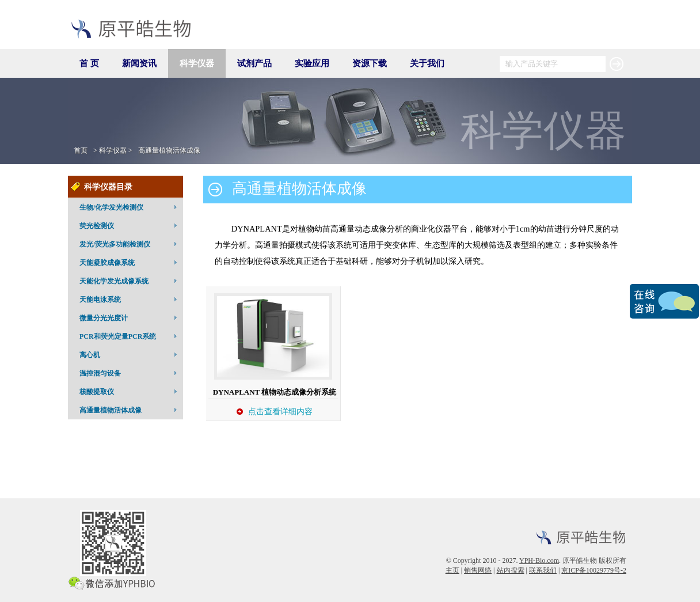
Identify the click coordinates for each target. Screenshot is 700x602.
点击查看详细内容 (280, 411)
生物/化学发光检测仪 (130, 207)
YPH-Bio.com (539, 561)
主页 (452, 570)
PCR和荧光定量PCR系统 (130, 336)
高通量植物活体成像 (169, 150)
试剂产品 (254, 63)
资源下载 (370, 63)
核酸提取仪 (130, 391)
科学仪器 (197, 63)
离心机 (130, 354)
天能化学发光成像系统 (130, 281)
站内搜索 (511, 570)
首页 (81, 150)
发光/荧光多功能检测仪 (130, 244)
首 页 (89, 63)
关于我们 (427, 63)
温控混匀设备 (130, 373)
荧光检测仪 (130, 225)
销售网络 (478, 570)
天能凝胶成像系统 (130, 262)
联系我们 (543, 570)
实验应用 (312, 63)
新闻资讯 (139, 63)
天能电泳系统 (130, 299)
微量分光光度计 (130, 317)
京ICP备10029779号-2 (594, 570)
